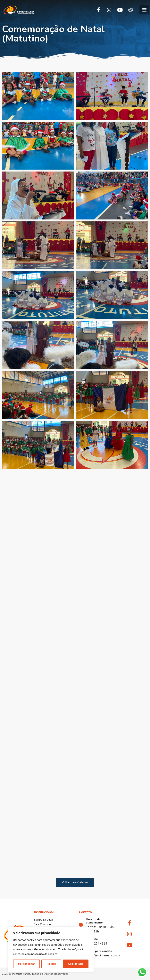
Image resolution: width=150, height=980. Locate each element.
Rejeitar (51, 964)
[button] (144, 10)
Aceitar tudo (76, 964)
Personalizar (27, 964)
